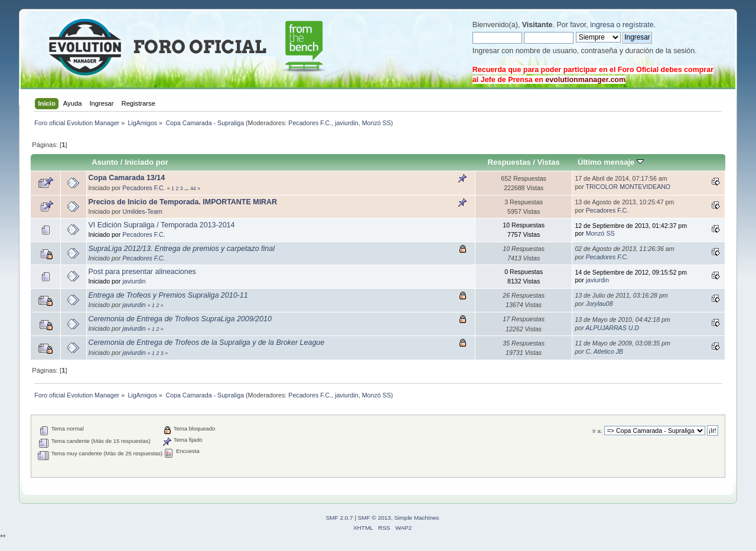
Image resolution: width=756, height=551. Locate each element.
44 (193, 188)
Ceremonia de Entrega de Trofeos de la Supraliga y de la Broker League (207, 343)
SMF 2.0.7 (340, 518)
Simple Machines (416, 518)
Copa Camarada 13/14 (127, 178)
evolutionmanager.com (585, 80)
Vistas (549, 162)
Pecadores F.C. (310, 123)
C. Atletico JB (605, 351)
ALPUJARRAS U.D (612, 328)
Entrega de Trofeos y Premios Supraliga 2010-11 (168, 295)
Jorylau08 (599, 304)
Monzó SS (377, 123)
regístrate (638, 25)
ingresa (602, 25)
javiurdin (347, 123)
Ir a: (597, 431)
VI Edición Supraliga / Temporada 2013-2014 (162, 225)
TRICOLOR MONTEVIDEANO (628, 187)
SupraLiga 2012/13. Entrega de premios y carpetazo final (182, 249)
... (187, 188)
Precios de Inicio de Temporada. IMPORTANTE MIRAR (183, 202)
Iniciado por (146, 162)
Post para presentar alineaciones (142, 272)
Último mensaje (611, 162)
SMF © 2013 (374, 518)
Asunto (105, 162)
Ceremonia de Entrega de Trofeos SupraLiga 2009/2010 (180, 319)
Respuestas (509, 162)
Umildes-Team (142, 211)
